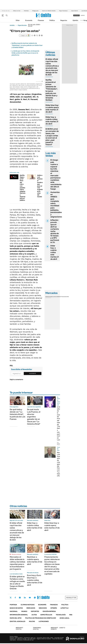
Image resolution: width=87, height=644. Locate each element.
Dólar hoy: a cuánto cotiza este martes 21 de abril (52, 120)
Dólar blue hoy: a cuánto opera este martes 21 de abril (52, 109)
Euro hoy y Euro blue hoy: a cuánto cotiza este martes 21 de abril (35, 580)
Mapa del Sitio (16, 618)
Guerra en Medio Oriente (49, 11)
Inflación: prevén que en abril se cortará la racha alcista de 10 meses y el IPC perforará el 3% (55, 231)
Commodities (60, 297)
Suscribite (33, 373)
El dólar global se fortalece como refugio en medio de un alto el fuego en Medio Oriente (17, 583)
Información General (19, 615)
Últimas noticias (28, 605)
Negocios (64, 20)
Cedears (66, 297)
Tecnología (61, 615)
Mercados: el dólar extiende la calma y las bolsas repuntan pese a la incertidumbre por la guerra (18, 563)
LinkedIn (25, 598)
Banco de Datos (16, 608)
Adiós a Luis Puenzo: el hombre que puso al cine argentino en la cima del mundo (41, 186)
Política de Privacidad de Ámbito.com (41, 618)
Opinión (75, 20)
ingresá (83, 15)
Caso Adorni (74, 11)
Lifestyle (64, 608)
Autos (34, 615)
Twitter (11, 598)
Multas (32, 621)
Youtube (30, 598)
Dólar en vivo (17, 11)
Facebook (15, 598)
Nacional (14, 611)
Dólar (18, 20)
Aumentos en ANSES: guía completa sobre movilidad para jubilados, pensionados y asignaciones (56, 204)
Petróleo (26, 11)
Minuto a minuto (16, 554)
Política (52, 20)
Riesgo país (35, 11)
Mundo (24, 611)
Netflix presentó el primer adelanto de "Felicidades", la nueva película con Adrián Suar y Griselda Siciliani (27, 45)
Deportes (35, 611)
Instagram (20, 598)
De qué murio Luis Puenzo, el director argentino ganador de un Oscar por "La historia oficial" (34, 417)
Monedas (48, 297)
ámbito (12, 25)
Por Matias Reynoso (59, 444)
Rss (71, 615)
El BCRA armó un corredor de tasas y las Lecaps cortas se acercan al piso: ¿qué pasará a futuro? (52, 137)
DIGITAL (20, 628)
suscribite (77, 15)
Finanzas (41, 20)
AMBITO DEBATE (58, 628)
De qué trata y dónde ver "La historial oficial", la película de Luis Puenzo (18, 414)
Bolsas (53, 297)
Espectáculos (22, 25)
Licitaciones (44, 621)
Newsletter (83, 20)
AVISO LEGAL (65, 618)
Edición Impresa (49, 611)
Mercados (31, 608)
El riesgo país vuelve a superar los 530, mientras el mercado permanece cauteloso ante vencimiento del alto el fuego (56, 174)
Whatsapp (35, 598)
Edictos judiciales (18, 621)
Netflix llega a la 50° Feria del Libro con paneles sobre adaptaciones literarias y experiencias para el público (25, 188)
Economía (29, 20)
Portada (13, 605)
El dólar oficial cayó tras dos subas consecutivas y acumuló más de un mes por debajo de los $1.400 (52, 67)
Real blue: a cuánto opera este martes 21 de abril (35, 561)
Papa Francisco (63, 11)
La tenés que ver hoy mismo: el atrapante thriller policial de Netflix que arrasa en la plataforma (25, 53)
